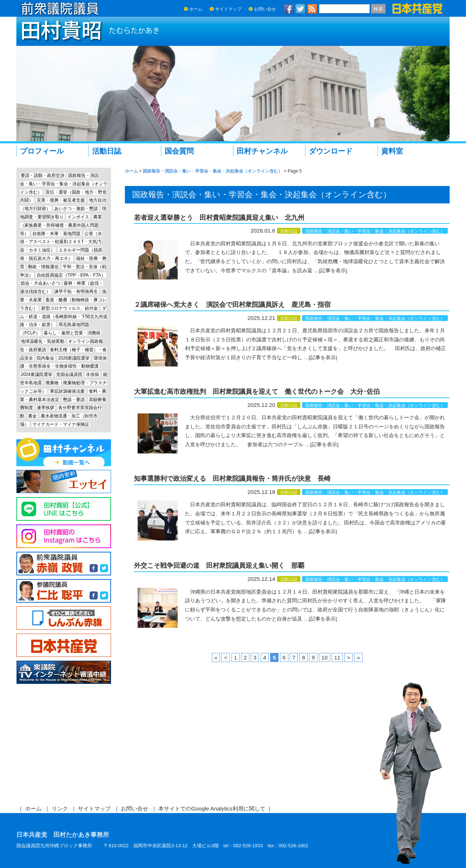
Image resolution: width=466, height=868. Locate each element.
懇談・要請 (74, 400)
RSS (312, 9)
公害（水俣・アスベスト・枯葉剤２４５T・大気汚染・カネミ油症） (61, 242)
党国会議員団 (69, 374)
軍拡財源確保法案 (67, 391)
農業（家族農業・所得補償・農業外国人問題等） (61, 225)
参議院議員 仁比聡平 (64, 591)
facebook (288, 9)
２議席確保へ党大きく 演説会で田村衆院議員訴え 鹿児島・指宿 (232, 305)
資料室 (392, 151)
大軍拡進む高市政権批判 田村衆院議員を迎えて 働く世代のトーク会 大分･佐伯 (257, 392)
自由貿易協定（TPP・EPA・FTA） (71, 275)
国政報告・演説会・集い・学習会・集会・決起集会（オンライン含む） (375, 231)
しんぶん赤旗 (64, 618)
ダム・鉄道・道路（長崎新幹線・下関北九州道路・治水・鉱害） (64, 317)
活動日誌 (107, 151)
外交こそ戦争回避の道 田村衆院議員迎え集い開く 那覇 (219, 566)
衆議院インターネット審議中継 (64, 672)
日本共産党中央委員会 (64, 645)
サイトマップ (228, 9)
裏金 (32, 416)
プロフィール (42, 151)
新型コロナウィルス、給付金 (70, 308)
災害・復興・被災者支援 (61, 200)
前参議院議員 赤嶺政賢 (64, 564)
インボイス (78, 217)
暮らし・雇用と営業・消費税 (72, 333)
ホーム (196, 9)
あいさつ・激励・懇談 (76, 209)
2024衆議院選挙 (37, 374)
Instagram (64, 536)
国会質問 (179, 151)
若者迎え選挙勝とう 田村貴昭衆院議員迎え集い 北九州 (219, 218)
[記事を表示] (333, 271)
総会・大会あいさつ (40, 283)
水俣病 (92, 374)
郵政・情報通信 (43, 267)
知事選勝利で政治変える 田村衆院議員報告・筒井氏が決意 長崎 (232, 479)
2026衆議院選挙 (74, 358)
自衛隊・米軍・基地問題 (56, 234)
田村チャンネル (262, 151)
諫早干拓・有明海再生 (76, 292)
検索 (378, 9)
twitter (300, 9)
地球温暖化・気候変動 (43, 341)
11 (337, 657)
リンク (60, 808)
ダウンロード (331, 151)
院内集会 (46, 358)
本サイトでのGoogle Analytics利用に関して (212, 808)
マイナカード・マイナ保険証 (61, 424)
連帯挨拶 (46, 408)
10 (325, 657)
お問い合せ (265, 9)
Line (64, 509)
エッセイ (64, 482)
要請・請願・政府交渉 (43, 175)
